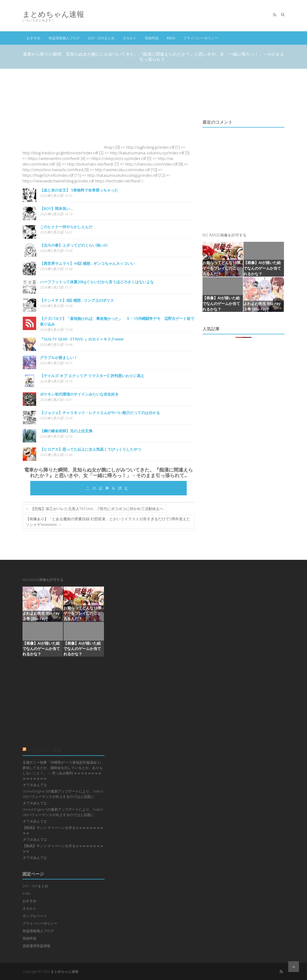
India (171, 38)
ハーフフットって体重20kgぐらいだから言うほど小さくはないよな (97, 282)
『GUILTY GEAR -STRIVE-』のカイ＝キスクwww (82, 339)
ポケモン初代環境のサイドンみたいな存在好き (79, 394)
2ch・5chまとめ (101, 38)
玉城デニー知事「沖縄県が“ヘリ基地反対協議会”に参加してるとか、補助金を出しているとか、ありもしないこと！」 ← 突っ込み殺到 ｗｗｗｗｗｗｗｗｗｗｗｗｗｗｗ (63, 770)
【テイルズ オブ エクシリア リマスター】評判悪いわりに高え (92, 376)
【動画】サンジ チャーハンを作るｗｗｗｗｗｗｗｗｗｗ (63, 830)
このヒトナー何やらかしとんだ (66, 227)
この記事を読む (108, 488)
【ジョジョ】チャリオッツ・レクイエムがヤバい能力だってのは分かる (100, 413)
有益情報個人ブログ (64, 38)
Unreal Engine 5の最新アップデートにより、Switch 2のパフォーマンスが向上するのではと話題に (63, 794)
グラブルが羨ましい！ (59, 357)
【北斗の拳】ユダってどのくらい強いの (74, 245)
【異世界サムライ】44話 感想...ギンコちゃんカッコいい (87, 263)
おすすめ (33, 38)
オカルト (130, 38)
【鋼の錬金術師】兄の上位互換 (66, 431)
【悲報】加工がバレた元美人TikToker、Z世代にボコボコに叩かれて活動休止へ (95, 509)
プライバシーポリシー (201, 38)
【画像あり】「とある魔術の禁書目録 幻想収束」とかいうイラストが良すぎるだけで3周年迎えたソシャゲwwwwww (108, 522)
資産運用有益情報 (36, 946)
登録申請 (152, 38)
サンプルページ (35, 916)
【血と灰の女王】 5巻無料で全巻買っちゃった (79, 190)
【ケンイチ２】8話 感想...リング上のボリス (77, 300)
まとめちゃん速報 (53, 14)
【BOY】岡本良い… (57, 208)
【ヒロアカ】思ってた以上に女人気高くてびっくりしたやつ (91, 449)
